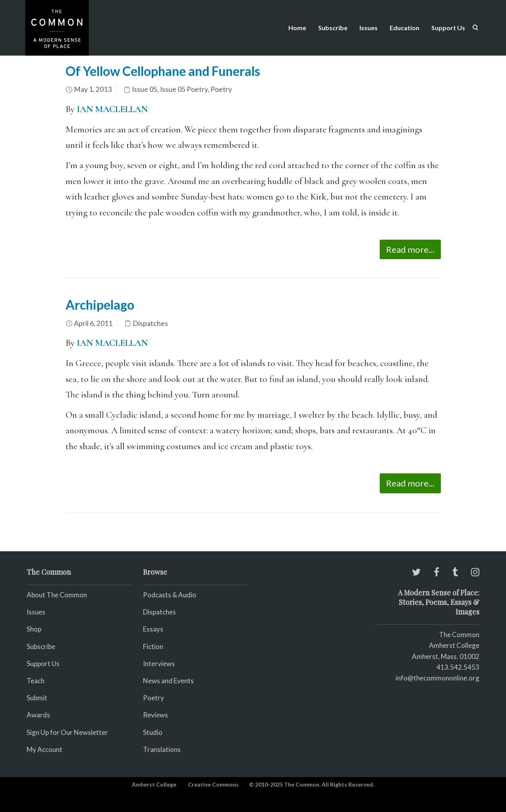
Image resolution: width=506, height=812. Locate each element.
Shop (34, 629)
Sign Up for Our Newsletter (67, 732)
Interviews (159, 664)
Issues (369, 28)
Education (405, 28)
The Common (459, 635)
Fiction (153, 646)
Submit (37, 698)
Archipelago (100, 305)
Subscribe (333, 28)
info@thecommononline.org (437, 678)
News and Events (168, 681)
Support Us (448, 28)
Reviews (155, 715)
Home (297, 28)
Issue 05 (145, 89)
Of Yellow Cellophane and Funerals (163, 71)
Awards (38, 715)
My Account (44, 749)
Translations (162, 749)
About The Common (57, 595)
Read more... (410, 249)
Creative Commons (213, 784)
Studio (153, 732)
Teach (36, 681)
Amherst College (154, 784)
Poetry (221, 89)
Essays (153, 629)
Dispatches (150, 323)
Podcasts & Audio (170, 595)
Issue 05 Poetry (184, 89)
